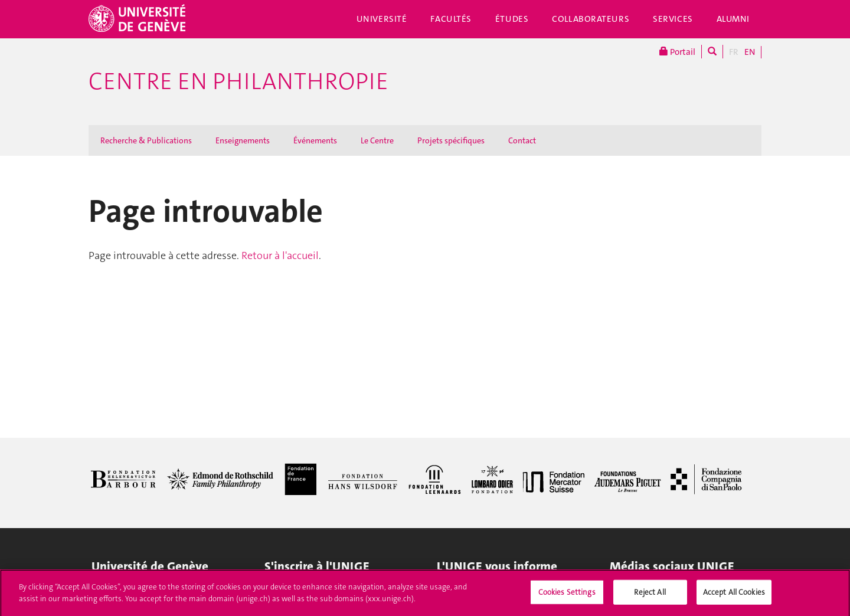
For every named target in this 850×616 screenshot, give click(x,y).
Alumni (733, 19)
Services (673, 19)
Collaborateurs (591, 19)
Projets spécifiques (451, 140)
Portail (677, 52)
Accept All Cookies (734, 596)
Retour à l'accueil (280, 255)
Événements (315, 140)
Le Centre (377, 140)
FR (734, 52)
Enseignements (243, 140)
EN (750, 52)
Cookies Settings (567, 596)
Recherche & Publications (146, 140)
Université (382, 19)
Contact (522, 140)
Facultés (451, 19)
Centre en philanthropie (238, 81)
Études (512, 19)
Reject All (650, 596)
